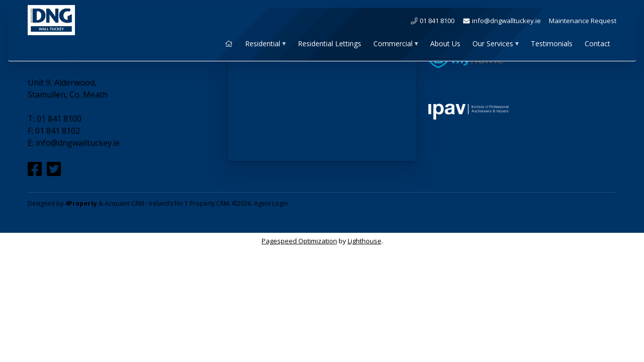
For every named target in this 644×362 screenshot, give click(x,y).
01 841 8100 (432, 21)
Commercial (393, 43)
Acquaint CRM (124, 203)
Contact (597, 43)
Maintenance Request (583, 21)
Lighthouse (365, 241)
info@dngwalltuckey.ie (502, 21)
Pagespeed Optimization (299, 241)
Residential (263, 43)
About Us (445, 43)
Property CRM (209, 203)
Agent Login (271, 203)
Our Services (493, 43)
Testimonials (552, 43)
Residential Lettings (330, 43)
